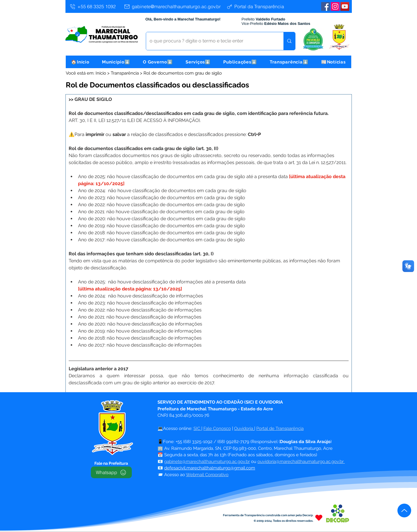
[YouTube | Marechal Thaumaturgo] (345, 6)
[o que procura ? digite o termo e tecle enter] (211, 41)
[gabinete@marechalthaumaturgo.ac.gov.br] (172, 6)
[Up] (404, 511)
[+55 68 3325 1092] (92, 6)
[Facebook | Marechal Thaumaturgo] (326, 6)
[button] (116, 62)
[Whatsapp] (111, 472)
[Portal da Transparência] (255, 6)
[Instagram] (335, 6)
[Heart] (319, 518)
